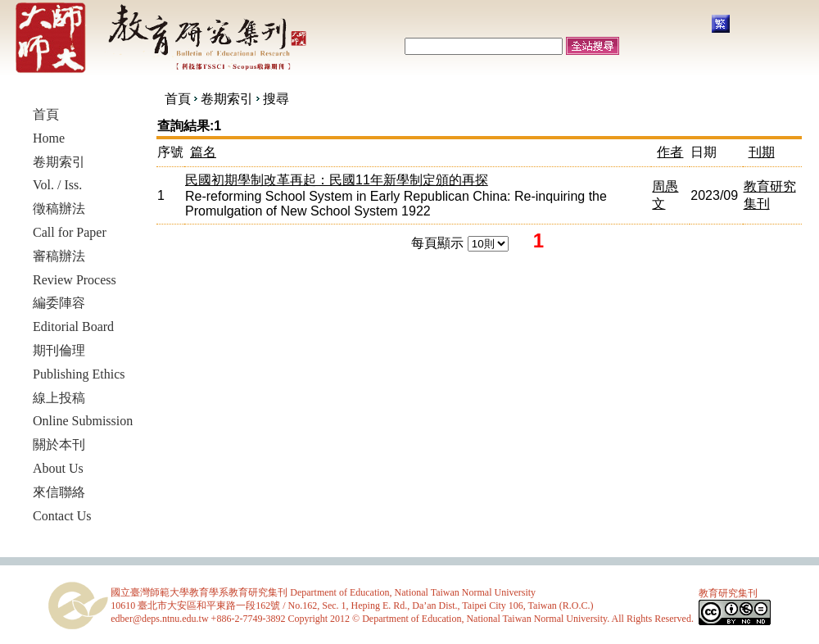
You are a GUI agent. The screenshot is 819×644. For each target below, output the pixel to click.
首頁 (178, 99)
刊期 (762, 152)
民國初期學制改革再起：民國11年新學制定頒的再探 (337, 180)
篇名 (203, 152)
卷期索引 (227, 99)
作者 (670, 152)
